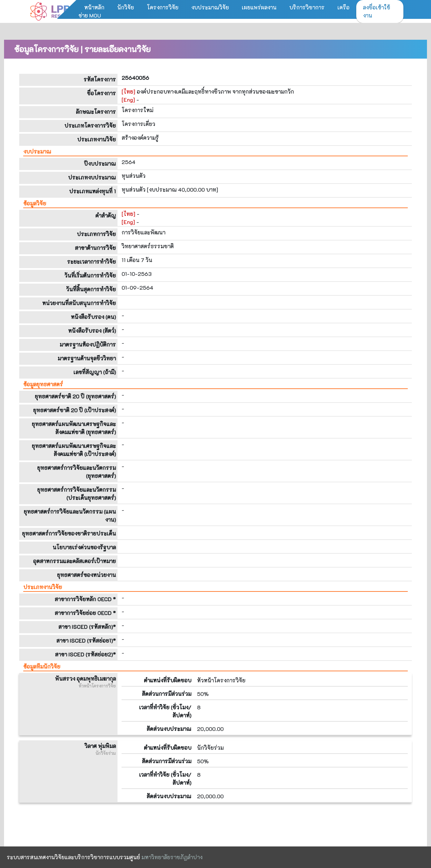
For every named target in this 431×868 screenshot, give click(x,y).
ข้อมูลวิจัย (35, 203)
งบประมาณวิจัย (210, 7)
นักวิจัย (126, 7)
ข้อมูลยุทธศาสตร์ (43, 384)
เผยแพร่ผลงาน (259, 7)
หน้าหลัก (94, 7)
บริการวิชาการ (307, 7)
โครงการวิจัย (163, 7)
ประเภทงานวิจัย (43, 587)
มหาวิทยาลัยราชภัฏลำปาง (172, 857)
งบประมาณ (37, 151)
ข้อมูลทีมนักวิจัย (42, 666)
